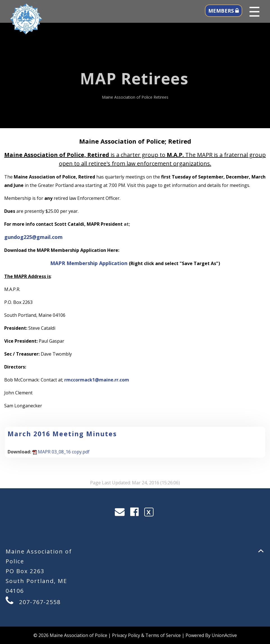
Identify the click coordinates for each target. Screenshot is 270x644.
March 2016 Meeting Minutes (62, 434)
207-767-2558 (40, 602)
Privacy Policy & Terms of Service (146, 635)
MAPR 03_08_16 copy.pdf (61, 452)
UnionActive (224, 635)
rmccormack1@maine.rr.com (97, 380)
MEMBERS (224, 11)
